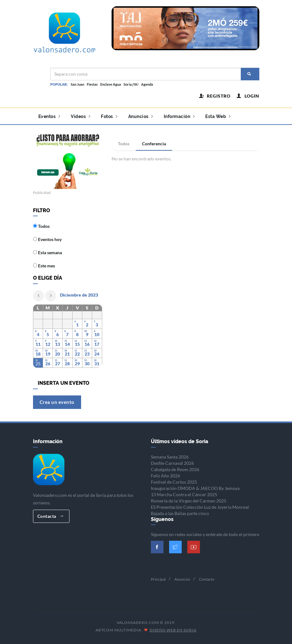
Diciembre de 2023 (79, 295)
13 (58, 344)
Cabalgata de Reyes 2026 (175, 469)
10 (97, 334)
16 (87, 344)
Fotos (109, 116)
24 (97, 354)
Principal (158, 579)
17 (97, 344)
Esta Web (218, 116)
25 (38, 364)
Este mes (44, 266)
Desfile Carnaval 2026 (172, 463)
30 (87, 364)
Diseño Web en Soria (173, 630)
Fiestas (92, 84)
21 (67, 354)
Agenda (147, 84)
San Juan (77, 84)
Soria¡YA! (131, 84)
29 (77, 364)
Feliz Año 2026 (165, 476)
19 (48, 354)
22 (77, 354)
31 (97, 364)
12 (48, 344)
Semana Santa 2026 (170, 457)
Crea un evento (57, 402)
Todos (124, 144)
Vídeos (80, 116)
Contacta (50, 516)
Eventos (49, 116)
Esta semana (47, 252)
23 (87, 354)
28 (67, 364)
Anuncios (141, 116)
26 (48, 364)
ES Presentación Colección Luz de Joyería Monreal (200, 507)
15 (77, 344)
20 (58, 354)
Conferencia (154, 144)
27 (58, 364)
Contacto (207, 579)
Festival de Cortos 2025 (174, 482)
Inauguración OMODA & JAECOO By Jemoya (195, 488)
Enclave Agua (111, 84)
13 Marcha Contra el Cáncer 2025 (184, 494)
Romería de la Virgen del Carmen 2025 (189, 501)
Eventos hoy (47, 239)
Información (179, 116)
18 (38, 354)
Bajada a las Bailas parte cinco (180, 513)
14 (67, 344)
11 (38, 344)
